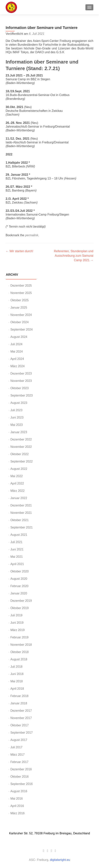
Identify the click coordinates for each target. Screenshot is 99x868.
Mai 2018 (17, 681)
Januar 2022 (19, 498)
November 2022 (21, 447)
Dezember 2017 (21, 711)
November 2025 (21, 293)
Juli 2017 (16, 747)
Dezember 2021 (21, 505)
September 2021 (21, 527)
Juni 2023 (17, 417)
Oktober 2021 (20, 520)
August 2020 (19, 579)
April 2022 (17, 483)
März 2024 (18, 366)
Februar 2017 (19, 762)
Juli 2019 (16, 615)
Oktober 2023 (20, 388)
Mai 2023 (17, 425)
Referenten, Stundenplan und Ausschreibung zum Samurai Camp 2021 (74, 256)
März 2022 (18, 491)
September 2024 (21, 330)
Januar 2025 (19, 308)
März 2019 (18, 630)
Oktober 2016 (20, 777)
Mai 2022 (17, 476)
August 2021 (19, 535)
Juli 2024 (16, 344)
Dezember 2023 (21, 373)
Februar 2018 (19, 696)
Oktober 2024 (20, 322)
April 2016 (17, 806)
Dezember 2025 (21, 286)
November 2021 (21, 513)
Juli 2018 (16, 667)
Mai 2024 (17, 352)
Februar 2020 (19, 586)
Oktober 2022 (20, 454)
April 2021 (17, 564)
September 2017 (21, 733)
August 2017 (19, 740)
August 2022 (19, 469)
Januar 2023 (19, 432)
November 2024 (21, 315)
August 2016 (19, 791)
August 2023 (19, 403)
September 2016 (21, 784)
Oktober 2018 (20, 652)
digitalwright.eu (60, 860)
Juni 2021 (17, 549)
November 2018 (21, 645)
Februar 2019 (19, 637)
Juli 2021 (16, 542)
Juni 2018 (17, 674)
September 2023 (21, 395)
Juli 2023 (16, 410)
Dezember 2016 (21, 769)
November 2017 (21, 718)
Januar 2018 (19, 703)
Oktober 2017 (20, 725)
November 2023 (21, 381)
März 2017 (18, 755)
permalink (32, 235)
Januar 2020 (19, 593)
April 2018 (17, 689)
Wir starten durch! (20, 251)
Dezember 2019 (21, 601)
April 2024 (17, 359)
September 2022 (21, 461)
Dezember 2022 (21, 439)
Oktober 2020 (20, 571)
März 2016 (18, 813)
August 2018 (19, 659)
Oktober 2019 (20, 608)
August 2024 (19, 337)
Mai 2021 (17, 557)
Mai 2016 (17, 799)
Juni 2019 (17, 623)
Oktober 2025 (20, 300)
